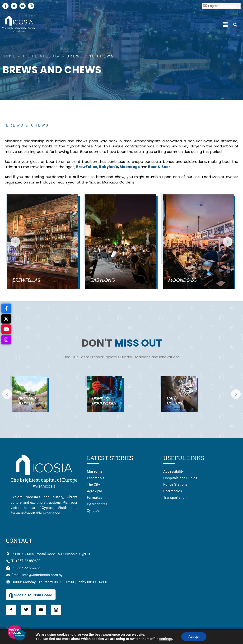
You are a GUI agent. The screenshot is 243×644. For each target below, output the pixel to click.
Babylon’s (108, 167)
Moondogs (130, 167)
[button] (225, 25)
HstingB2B (231, 635)
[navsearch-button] (235, 25)
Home (9, 56)
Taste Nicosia (41, 56)
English (211, 6)
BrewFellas (87, 167)
